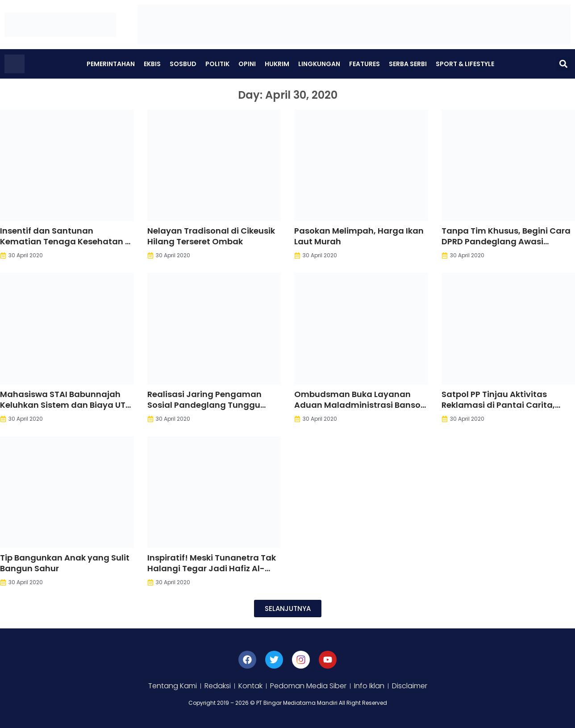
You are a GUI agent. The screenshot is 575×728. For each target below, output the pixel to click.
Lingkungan (319, 64)
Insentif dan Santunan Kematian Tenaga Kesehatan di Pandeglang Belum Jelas (67, 241)
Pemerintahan (111, 64)
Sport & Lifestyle (465, 64)
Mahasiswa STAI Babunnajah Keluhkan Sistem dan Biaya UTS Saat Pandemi (65, 405)
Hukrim (277, 64)
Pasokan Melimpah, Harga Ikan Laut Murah (359, 236)
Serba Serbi (408, 64)
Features (365, 64)
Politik (217, 64)
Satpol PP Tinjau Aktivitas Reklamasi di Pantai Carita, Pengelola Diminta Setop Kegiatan (498, 410)
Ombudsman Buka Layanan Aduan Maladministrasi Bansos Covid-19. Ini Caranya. (360, 405)
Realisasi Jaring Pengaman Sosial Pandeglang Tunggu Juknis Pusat (204, 405)
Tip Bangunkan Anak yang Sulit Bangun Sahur (65, 563)
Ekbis (152, 64)
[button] (563, 64)
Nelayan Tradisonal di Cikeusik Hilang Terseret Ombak (211, 236)
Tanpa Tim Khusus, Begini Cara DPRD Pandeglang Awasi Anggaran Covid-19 (506, 241)
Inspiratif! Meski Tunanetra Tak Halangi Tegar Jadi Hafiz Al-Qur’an (212, 568)
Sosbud (183, 64)
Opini (247, 64)
